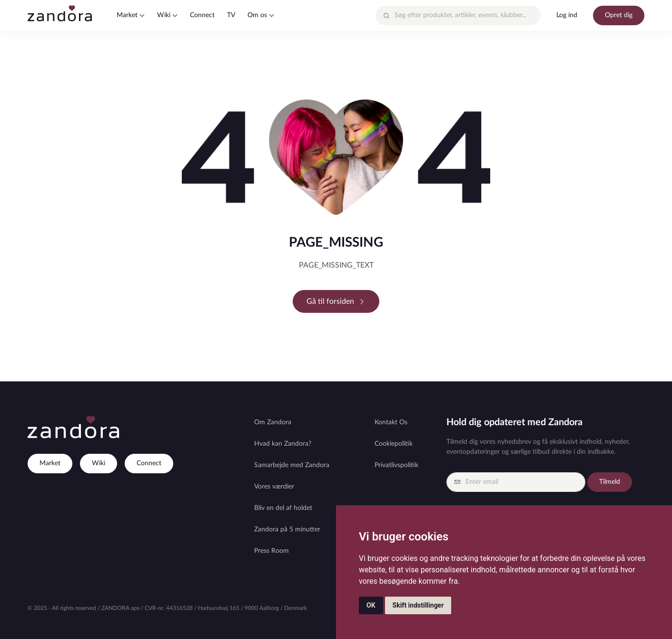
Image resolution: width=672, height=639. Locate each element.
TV (231, 15)
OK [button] (371, 605)
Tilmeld (610, 482)
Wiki (164, 15)
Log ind (567, 15)
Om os (257, 15)
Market (127, 15)
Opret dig (619, 15)
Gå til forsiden (336, 301)
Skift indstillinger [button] (418, 605)
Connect (202, 15)
